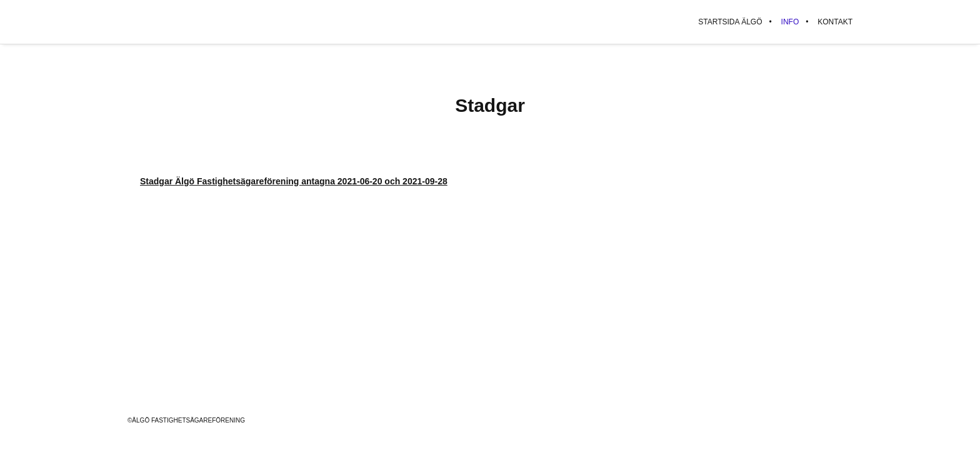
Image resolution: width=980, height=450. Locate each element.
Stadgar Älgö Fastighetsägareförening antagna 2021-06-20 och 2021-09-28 (294, 181)
